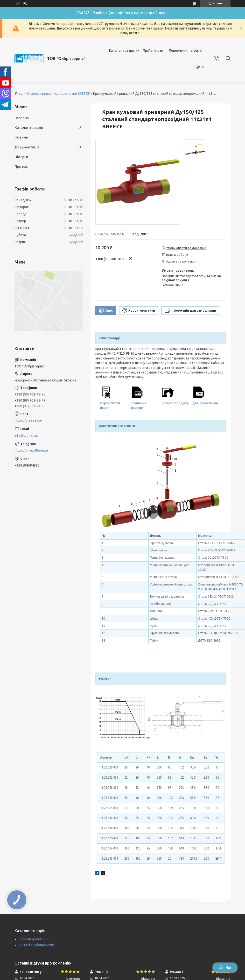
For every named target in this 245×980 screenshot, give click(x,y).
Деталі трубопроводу (36, 945)
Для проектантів (205, 403)
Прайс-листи (153, 51)
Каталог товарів (122, 51)
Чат (225, 967)
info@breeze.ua (27, 436)
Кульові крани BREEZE (36, 939)
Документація (27, 147)
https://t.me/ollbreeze (31, 450)
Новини (21, 137)
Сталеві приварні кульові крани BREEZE (58, 94)
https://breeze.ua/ (28, 420)
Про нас (21, 166)
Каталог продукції (176, 403)
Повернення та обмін (186, 51)
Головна (22, 118)
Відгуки (21, 157)
